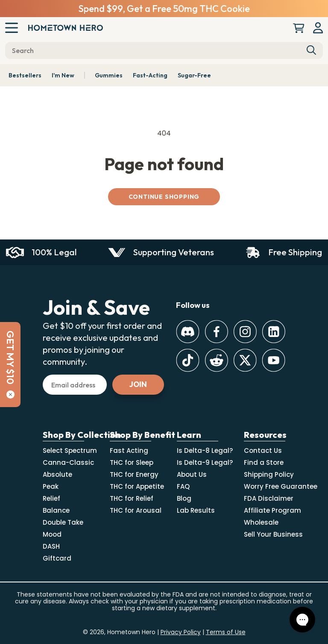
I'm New (63, 75)
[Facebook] (216, 332)
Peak (51, 486)
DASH (51, 546)
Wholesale (261, 522)
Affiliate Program (272, 510)
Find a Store (264, 462)
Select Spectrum (70, 451)
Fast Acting (129, 451)
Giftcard (57, 558)
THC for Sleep (132, 462)
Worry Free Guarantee (281, 486)
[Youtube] (274, 360)
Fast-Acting (150, 75)
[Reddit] (216, 360)
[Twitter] (245, 360)
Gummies (109, 75)
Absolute (57, 474)
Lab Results (196, 510)
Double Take (63, 522)
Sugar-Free (194, 75)
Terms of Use (226, 632)
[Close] (10, 394)
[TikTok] (188, 360)
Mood (52, 534)
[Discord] (188, 332)
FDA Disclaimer (269, 498)
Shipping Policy (269, 474)
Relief (51, 498)
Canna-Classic (68, 462)
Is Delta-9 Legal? (205, 462)
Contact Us (263, 451)
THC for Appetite (137, 486)
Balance (56, 510)
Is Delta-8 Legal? (205, 451)
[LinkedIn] (274, 332)
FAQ (183, 486)
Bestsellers (25, 75)
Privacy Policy (181, 632)
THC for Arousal (136, 510)
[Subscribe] (138, 385)
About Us (192, 474)
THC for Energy (134, 474)
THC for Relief (132, 498)
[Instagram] (245, 332)
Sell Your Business (273, 534)
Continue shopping (164, 197)
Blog (184, 498)
